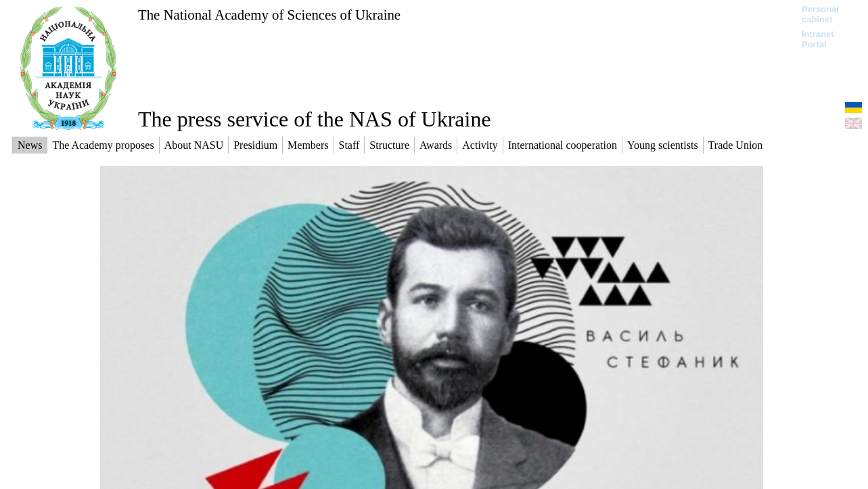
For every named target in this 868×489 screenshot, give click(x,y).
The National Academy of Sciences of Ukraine (269, 15)
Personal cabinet (820, 14)
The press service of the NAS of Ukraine (315, 119)
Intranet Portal (818, 39)
